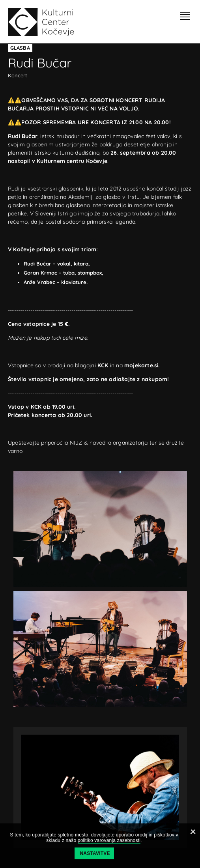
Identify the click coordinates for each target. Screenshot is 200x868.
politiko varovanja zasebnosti (109, 840)
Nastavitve (95, 853)
